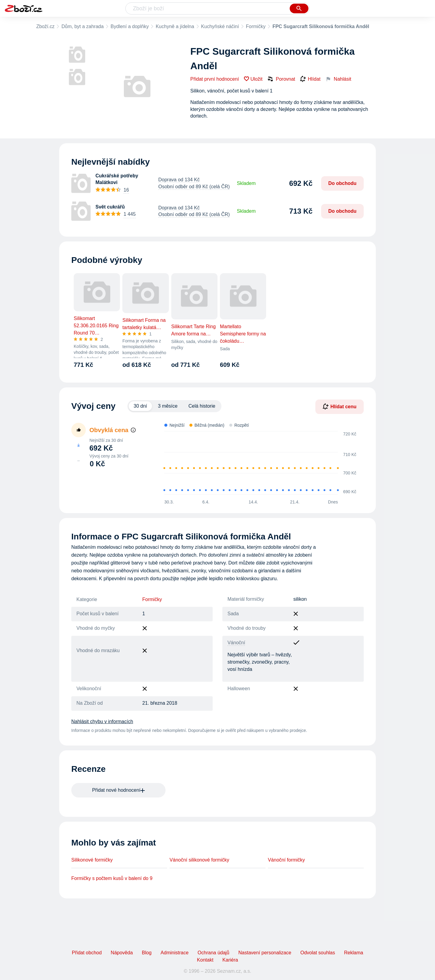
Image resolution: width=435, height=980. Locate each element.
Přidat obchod (87, 953)
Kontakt (205, 960)
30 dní (140, 406)
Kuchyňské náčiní (220, 26)
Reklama (354, 953)
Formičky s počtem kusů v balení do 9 (112, 878)
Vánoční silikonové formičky (199, 860)
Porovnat (281, 79)
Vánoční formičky (287, 860)
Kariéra (230, 960)
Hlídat (310, 79)
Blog (147, 953)
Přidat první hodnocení (215, 79)
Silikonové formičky (92, 860)
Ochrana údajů (213, 953)
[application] (256, 463)
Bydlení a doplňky (130, 26)
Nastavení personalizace (265, 953)
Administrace (175, 953)
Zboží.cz (45, 26)
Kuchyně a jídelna (175, 26)
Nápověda (122, 953)
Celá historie (202, 406)
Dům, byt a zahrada (82, 26)
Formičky (256, 26)
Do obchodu (342, 183)
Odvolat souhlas (318, 953)
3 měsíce (168, 406)
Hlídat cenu (340, 406)
